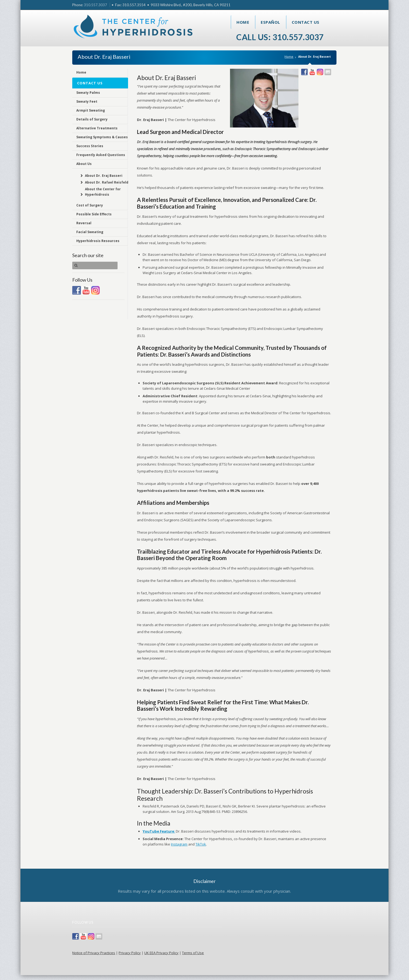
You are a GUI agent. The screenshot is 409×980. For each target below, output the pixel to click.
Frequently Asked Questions (101, 155)
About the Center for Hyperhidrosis (103, 192)
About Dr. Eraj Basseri (104, 176)
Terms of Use (193, 953)
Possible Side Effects (94, 214)
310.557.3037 (95, 5)
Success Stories (90, 146)
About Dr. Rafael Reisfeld (107, 182)
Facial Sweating (90, 232)
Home (243, 22)
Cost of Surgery (90, 205)
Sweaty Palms (88, 93)
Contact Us (306, 22)
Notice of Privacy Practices (94, 953)
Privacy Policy (130, 953)
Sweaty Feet (87, 101)
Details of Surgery (92, 119)
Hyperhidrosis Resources (98, 241)
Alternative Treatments (97, 128)
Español (270, 22)
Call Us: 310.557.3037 (280, 37)
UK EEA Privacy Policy (161, 953)
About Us (84, 164)
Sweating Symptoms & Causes (102, 137)
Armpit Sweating (91, 110)
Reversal (84, 223)
